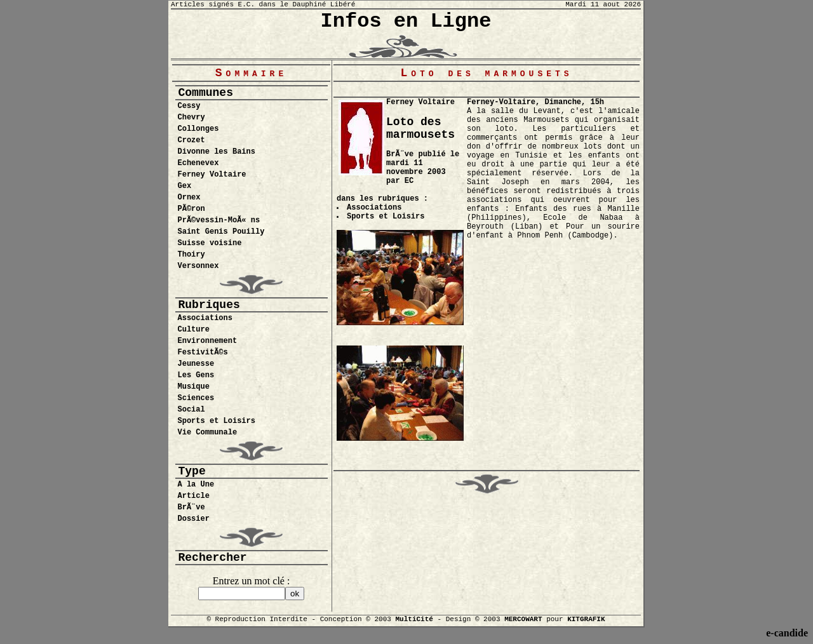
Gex (185, 186)
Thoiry (191, 255)
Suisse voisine (210, 243)
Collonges (198, 129)
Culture (194, 330)
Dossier (194, 519)
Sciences (196, 398)
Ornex (189, 198)
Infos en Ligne (406, 21)
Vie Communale (208, 433)
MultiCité (414, 619)
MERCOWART (523, 619)
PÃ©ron (191, 209)
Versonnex (198, 266)
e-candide (787, 633)
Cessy (189, 106)
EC (409, 181)
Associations (205, 318)
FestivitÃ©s (203, 352)
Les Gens (196, 375)
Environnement (208, 341)
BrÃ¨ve (191, 507)
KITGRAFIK (586, 619)
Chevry (191, 117)
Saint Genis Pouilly (221, 232)
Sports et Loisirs (217, 421)
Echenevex (198, 163)
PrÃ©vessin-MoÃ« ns (219, 220)
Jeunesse (196, 364)
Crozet (191, 140)
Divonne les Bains (217, 152)
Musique (194, 387)
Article (194, 496)
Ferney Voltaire (212, 175)
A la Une (196, 485)
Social (191, 410)
